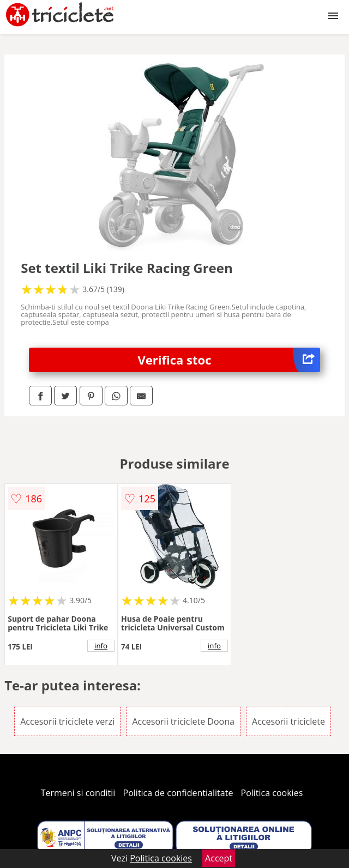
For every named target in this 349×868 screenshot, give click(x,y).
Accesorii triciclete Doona (183, 721)
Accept (219, 858)
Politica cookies (272, 793)
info (101, 646)
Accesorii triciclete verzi (67, 721)
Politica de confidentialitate (178, 793)
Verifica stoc (229, 360)
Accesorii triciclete (288, 721)
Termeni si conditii (78, 793)
